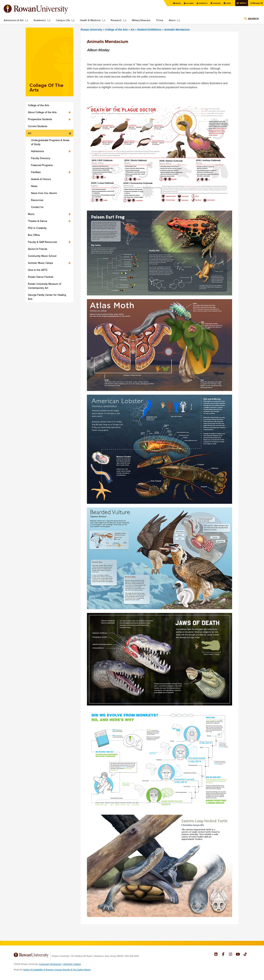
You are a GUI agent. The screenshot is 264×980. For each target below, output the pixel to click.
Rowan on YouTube (238, 955)
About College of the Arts (42, 112)
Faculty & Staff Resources (42, 242)
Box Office (34, 235)
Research (116, 20)
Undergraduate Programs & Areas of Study (50, 142)
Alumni (189, 3)
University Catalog (72, 964)
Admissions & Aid (14, 20)
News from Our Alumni (44, 193)
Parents (202, 3)
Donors (216, 3)
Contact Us (37, 207)
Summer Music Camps (40, 263)
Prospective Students (40, 119)
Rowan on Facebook (223, 955)
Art (133, 30)
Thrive (160, 20)
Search (253, 19)
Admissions (37, 151)
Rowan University (41, 9)
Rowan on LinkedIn (216, 955)
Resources (37, 200)
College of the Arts (117, 30)
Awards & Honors (41, 179)
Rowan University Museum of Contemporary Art (44, 286)
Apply (242, 3)
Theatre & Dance (37, 221)
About (172, 20)
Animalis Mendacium (177, 30)
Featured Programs (42, 165)
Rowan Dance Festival (40, 277)
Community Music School (42, 256)
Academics (40, 20)
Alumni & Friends (38, 249)
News (177, 3)
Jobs (228, 3)
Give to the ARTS (38, 270)
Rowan (255, 3)
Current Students (38, 126)
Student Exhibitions (150, 30)
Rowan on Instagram (231, 955)
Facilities (36, 172)
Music (31, 214)
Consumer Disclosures (50, 964)
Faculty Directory (41, 158)
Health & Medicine (90, 20)
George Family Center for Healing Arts (47, 297)
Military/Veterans (141, 20)
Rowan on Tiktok (245, 955)
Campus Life (63, 20)
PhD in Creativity (37, 228)
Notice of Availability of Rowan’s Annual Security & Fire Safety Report (57, 970)
